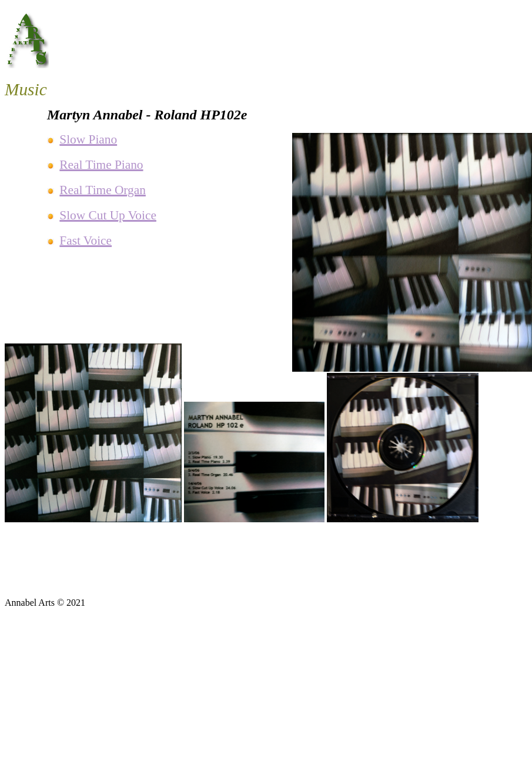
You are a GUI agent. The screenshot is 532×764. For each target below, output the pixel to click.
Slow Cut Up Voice (108, 215)
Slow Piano (88, 139)
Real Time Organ (103, 190)
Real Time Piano (101, 165)
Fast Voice (86, 241)
